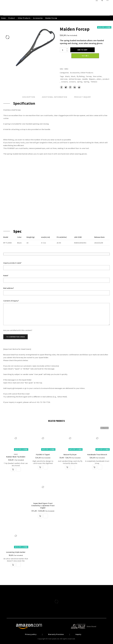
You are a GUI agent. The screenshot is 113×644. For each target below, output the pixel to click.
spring (80, 82)
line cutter (97, 76)
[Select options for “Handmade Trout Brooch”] (94, 467)
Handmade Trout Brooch (97, 454)
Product (12, 18)
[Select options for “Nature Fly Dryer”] (67, 467)
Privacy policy (31, 634)
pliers (99, 79)
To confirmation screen (16, 337)
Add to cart (82, 50)
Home (3, 18)
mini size (64, 79)
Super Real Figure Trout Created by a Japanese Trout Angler (43, 505)
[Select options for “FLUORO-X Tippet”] (40, 467)
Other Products (24, 18)
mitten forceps (75, 79)
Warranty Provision (56, 634)
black (67, 76)
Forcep (89, 76)
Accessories (38, 18)
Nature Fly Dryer (70, 454)
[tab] (29, 97)
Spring (86, 82)
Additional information (54, 97)
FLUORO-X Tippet (43, 454)
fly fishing (81, 76)
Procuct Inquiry (82, 97)
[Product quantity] (63, 50)
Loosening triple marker (16, 552)
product (106, 79)
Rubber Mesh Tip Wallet (16, 457)
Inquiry (78, 634)
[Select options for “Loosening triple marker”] (13, 565)
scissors (65, 82)
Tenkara (94, 82)
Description (29, 97)
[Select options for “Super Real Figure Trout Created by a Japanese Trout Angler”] (40, 516)
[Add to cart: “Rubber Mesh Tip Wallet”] (13, 469)
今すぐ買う (85, 56)
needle (85, 79)
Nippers (92, 79)
